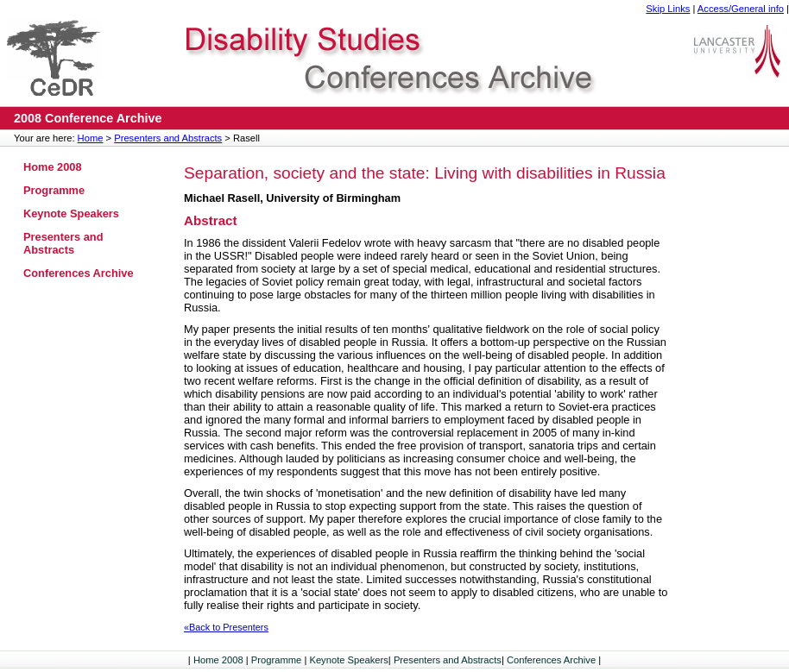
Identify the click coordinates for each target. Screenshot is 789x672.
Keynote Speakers (71, 214)
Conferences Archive (79, 273)
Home (91, 138)
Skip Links (668, 9)
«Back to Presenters (226, 627)
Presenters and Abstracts (168, 138)
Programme (54, 190)
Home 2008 (53, 167)
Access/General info (741, 9)
